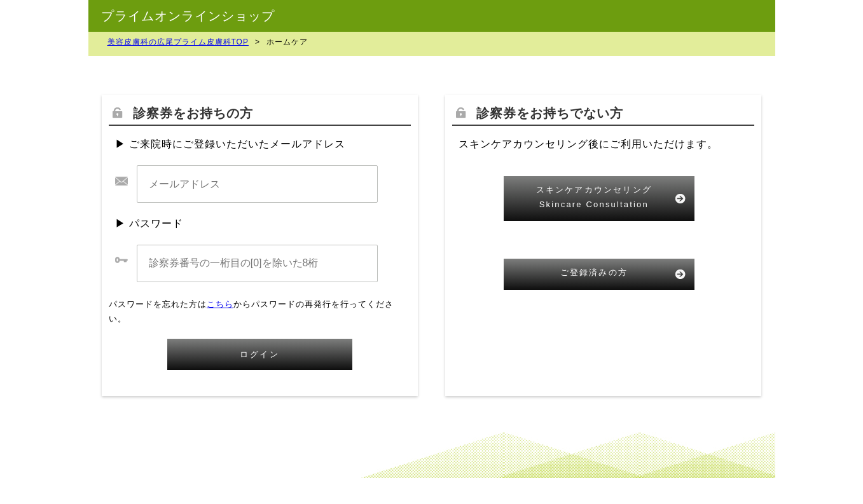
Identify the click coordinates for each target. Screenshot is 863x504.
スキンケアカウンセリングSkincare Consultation (594, 197)
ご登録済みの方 (594, 272)
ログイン (259, 354)
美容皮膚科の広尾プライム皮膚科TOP (178, 42)
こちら (220, 304)
